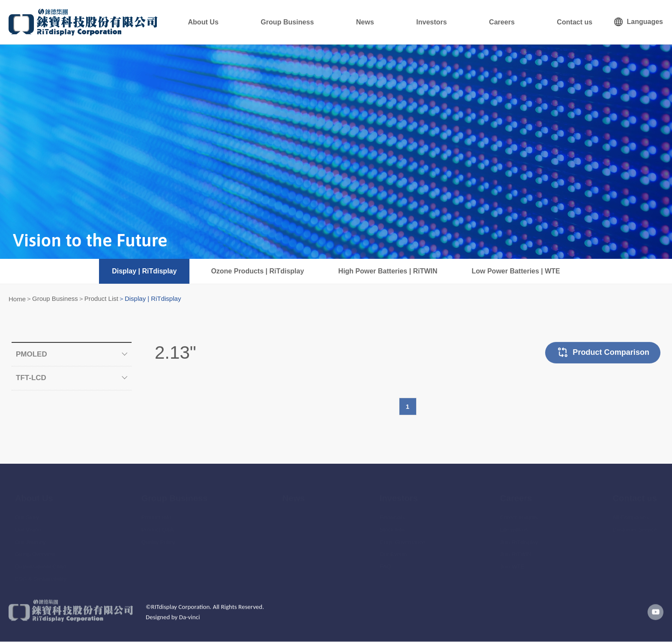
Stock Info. (393, 524)
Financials (392, 512)
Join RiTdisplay (519, 536)
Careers (520, 22)
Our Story (27, 512)
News (410, 22)
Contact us (581, 22)
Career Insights (519, 512)
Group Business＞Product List (75, 298)
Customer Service (635, 524)
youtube (653, 619)
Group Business (345, 22)
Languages (645, 22)
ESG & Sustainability (41, 574)
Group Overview (35, 549)
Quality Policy (158, 536)
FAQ (385, 561)
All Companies (631, 512)
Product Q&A (158, 524)
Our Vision (28, 524)
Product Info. (157, 512)
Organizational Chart (40, 561)
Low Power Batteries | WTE (516, 271)
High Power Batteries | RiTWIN (388, 271)
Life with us (514, 524)
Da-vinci (190, 624)
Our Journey (30, 536)
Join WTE (512, 561)
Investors (463, 22)
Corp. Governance (402, 536)
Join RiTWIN (516, 549)
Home (17, 299)
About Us (272, 22)
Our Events (394, 549)
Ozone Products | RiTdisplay (257, 271)
